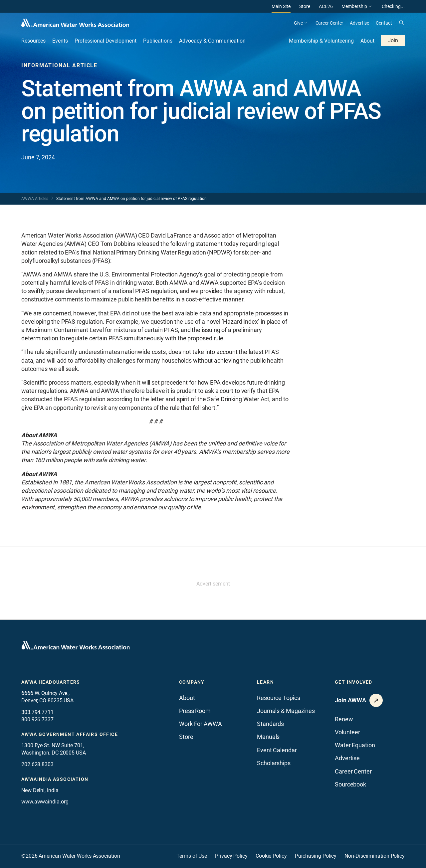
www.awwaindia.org (45, 802)
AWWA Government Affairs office (70, 734)
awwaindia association (55, 779)
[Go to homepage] (76, 645)
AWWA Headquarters (51, 682)
